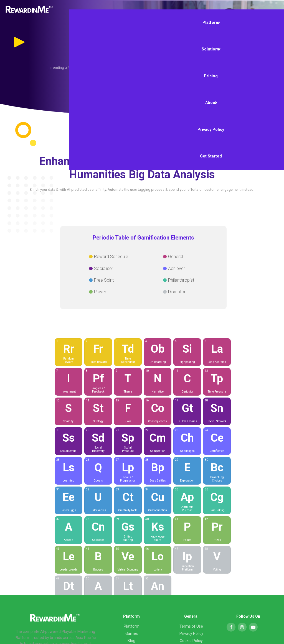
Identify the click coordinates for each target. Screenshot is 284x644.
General (173, 257)
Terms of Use (191, 626)
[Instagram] (242, 627)
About (211, 103)
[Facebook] (231, 627)
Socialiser (101, 269)
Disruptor (174, 292)
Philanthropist (179, 280)
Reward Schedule (109, 257)
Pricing (211, 76)
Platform (211, 22)
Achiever (174, 269)
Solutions (211, 49)
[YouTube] (253, 627)
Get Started (211, 156)
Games (132, 633)
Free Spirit (101, 280)
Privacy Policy (211, 129)
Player (98, 292)
